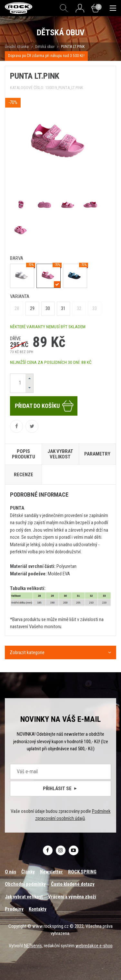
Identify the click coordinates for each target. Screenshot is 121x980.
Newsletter (51, 872)
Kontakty (38, 909)
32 (79, 308)
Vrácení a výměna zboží (72, 897)
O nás (10, 872)
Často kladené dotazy (73, 884)
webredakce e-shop (94, 946)
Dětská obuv (45, 47)
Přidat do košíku (45, 406)
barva (17, 258)
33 (95, 308)
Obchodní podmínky (25, 884)
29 (32, 308)
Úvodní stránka (17, 47)
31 (63, 308)
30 (48, 308)
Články (28, 872)
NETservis (33, 946)
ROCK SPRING (82, 872)
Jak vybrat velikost (24, 897)
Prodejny (14, 909)
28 (17, 308)
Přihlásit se (60, 789)
